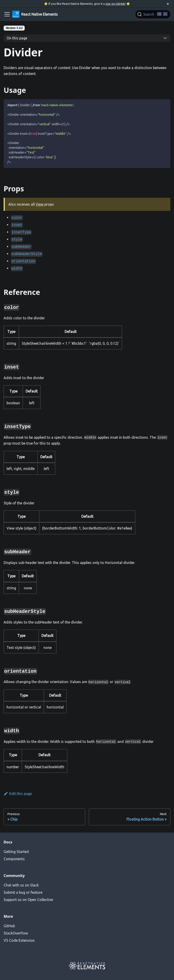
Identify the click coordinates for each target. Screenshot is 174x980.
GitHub (9, 926)
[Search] (153, 14)
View (40, 204)
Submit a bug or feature (23, 892)
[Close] (168, 4)
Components (14, 859)
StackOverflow (16, 933)
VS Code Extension (19, 940)
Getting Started (16, 852)
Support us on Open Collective (28, 900)
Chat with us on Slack (21, 885)
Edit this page (18, 794)
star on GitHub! (115, 4)
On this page (17, 38)
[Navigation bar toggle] (7, 14)
